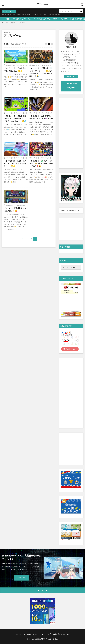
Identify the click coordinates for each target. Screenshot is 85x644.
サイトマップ (46, 634)
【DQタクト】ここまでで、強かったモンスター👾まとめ (41, 117)
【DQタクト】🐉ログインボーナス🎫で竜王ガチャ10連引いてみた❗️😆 (41, 163)
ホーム (19, 634)
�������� (76, 311)
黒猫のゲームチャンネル (49, 639)
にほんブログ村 (66, 335)
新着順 (6, 44)
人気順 (12, 44)
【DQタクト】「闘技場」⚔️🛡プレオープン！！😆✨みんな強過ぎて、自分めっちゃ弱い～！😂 (41, 72)
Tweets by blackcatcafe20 (70, 210)
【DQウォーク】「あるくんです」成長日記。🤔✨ (15, 69)
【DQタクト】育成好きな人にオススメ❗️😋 (15, 209)
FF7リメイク (22, 14)
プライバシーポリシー (31, 634)
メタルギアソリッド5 (9, 14)
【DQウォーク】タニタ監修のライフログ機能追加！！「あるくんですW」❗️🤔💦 (15, 118)
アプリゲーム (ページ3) (18, 23)
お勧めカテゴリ (21, 44)
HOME (6, 23)
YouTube (22, 578)
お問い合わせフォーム (61, 634)
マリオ (49, 14)
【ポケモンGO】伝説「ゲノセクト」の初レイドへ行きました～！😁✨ (15, 163)
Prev (24, 239)
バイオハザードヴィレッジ (36, 14)
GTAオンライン (58, 14)
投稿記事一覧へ (71, 76)
